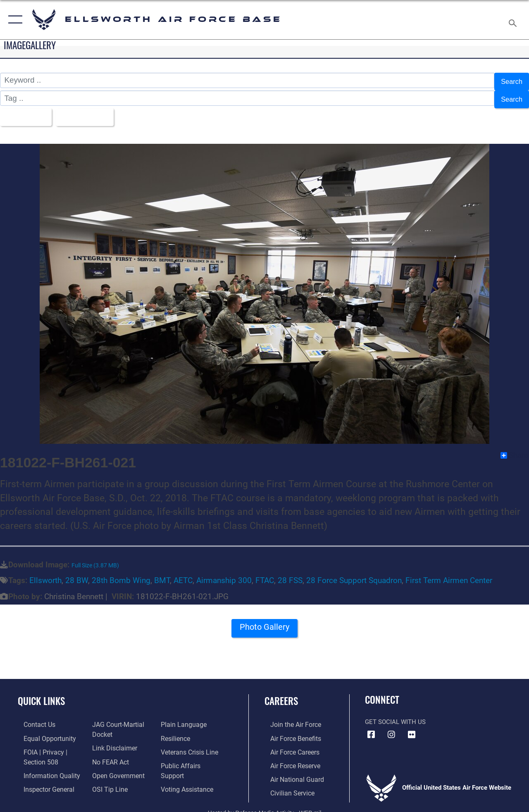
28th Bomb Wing (121, 574)
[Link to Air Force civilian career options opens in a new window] (286, 784)
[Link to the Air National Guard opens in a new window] (290, 771)
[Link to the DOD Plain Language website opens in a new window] (183, 718)
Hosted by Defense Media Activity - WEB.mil (265, 802)
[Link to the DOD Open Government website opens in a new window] (115, 767)
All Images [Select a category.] (26, 111)
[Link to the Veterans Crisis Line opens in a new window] (190, 744)
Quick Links (41, 694)
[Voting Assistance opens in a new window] (188, 771)
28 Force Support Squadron (354, 574)
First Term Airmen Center (449, 574)
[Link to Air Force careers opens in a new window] (289, 744)
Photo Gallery (264, 623)
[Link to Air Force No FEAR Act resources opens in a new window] (108, 753)
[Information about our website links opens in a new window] (112, 740)
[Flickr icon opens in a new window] (412, 728)
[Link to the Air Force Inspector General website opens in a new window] (42, 780)
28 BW (77, 574)
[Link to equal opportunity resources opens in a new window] (42, 731)
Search (510, 80)
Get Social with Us (395, 715)
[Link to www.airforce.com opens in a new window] (289, 718)
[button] (13, 20)
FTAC (265, 574)
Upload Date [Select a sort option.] (91, 111)
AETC (183, 574)
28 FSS (290, 574)
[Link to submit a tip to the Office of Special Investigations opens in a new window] (107, 780)
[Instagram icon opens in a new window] (391, 728)
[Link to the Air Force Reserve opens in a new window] (289, 757)
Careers (281, 694)
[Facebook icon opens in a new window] (371, 728)
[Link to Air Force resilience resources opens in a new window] (177, 731)
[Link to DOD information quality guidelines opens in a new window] (44, 767)
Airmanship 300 (224, 574)
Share (514, 448)
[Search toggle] (514, 19)
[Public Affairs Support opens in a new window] (193, 757)
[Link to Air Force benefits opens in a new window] (289, 731)
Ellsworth (45, 574)
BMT (162, 574)
